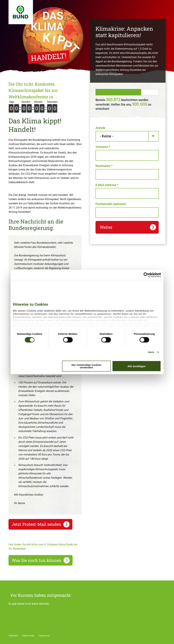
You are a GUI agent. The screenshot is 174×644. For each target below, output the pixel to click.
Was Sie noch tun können (37, 560)
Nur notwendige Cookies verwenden (86, 366)
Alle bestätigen (137, 366)
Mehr (151, 352)
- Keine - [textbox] (107, 136)
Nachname (104, 166)
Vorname (103, 147)
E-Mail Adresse (107, 185)
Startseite (13, 636)
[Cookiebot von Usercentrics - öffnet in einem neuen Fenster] (146, 275)
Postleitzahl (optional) (111, 204)
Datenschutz (28, 636)
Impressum (44, 636)
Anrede (100, 128)
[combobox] (127, 136)
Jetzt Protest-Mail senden (36, 524)
